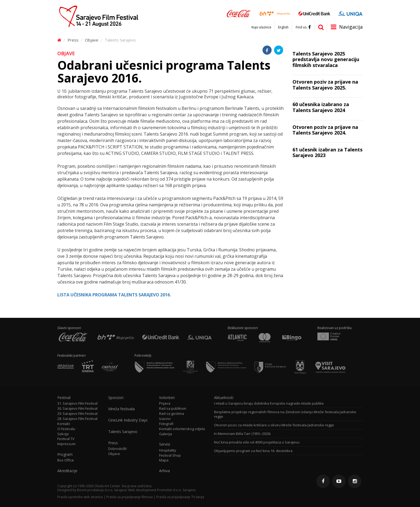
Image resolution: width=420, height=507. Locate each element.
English (283, 27)
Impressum (66, 444)
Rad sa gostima (172, 414)
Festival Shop (170, 455)
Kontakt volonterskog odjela (182, 429)
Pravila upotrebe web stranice (80, 497)
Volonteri (167, 398)
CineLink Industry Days (128, 420)
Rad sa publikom (173, 409)
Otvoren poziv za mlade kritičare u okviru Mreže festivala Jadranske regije (274, 425)
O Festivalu (66, 429)
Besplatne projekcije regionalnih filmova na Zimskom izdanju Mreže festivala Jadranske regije (285, 414)
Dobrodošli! (117, 449)
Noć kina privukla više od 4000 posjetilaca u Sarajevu (257, 442)
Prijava (165, 403)
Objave (92, 40)
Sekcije (63, 434)
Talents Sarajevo (120, 40)
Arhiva (164, 471)
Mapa (164, 460)
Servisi (165, 444)
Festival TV (66, 439)
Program (65, 454)
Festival (64, 398)
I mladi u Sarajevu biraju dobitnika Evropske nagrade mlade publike (269, 403)
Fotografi (166, 424)
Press (73, 40)
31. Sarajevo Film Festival (77, 403)
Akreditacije (67, 471)
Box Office (66, 460)
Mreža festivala (121, 409)
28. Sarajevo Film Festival (77, 419)
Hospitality (168, 450)
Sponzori (116, 398)
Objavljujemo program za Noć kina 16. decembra (253, 451)
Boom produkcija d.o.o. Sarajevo (102, 490)
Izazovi (165, 419)
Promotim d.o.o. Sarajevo (176, 490)
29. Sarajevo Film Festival (77, 414)
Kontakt (64, 424)
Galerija (166, 434)
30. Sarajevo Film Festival (77, 409)
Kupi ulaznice (261, 27)
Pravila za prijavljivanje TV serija (180, 497)
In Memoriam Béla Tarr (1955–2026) (242, 434)
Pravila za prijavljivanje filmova (130, 497)
